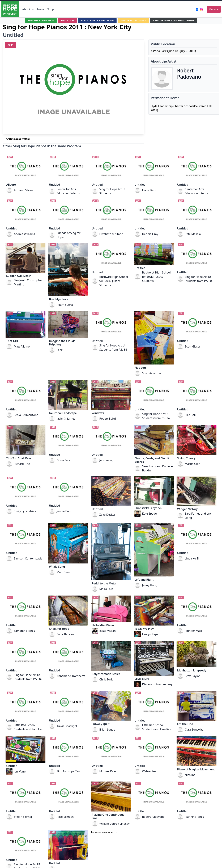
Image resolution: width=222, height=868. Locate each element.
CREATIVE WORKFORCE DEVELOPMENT (179, 21)
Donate (214, 9)
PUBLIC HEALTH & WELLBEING (96, 21)
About (28, 9)
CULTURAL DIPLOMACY (135, 21)
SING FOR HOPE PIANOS (35, 21)
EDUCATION (63, 21)
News (41, 9)
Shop (51, 9)
